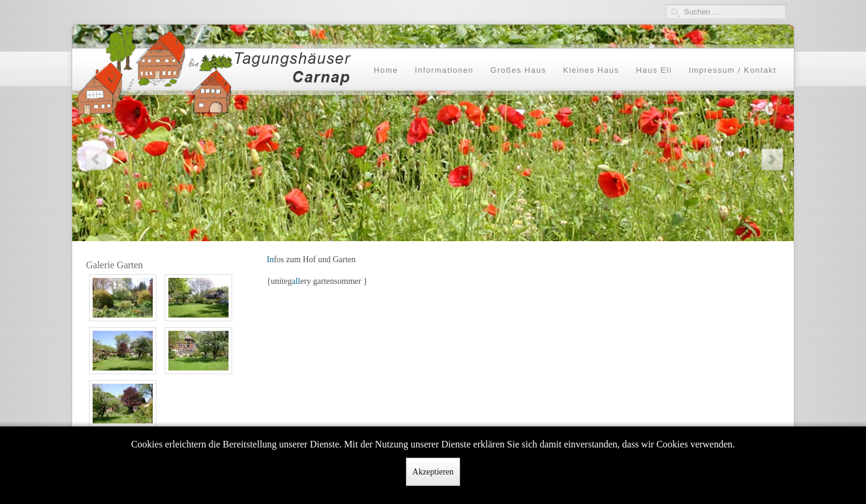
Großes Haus (518, 70)
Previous (95, 158)
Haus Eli (654, 70)
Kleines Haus (591, 70)
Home (385, 70)
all (296, 281)
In (271, 260)
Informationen (444, 70)
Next (771, 158)
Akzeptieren (433, 472)
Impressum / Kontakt (732, 70)
